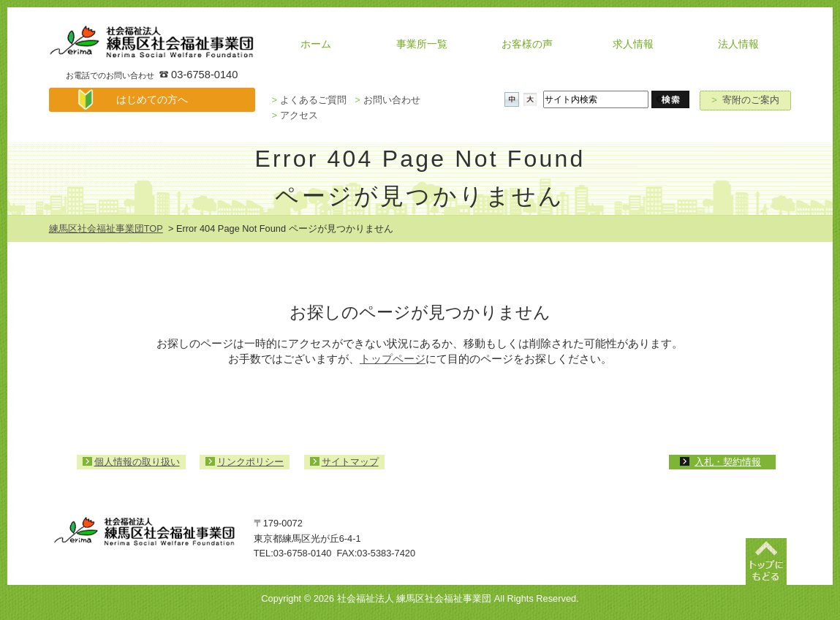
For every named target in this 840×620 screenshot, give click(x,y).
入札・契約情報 (728, 462)
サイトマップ (350, 462)
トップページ (393, 359)
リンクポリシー (250, 462)
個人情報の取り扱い (137, 462)
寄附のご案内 (745, 100)
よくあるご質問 (309, 100)
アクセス (294, 115)
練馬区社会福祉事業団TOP (106, 228)
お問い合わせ (387, 100)
